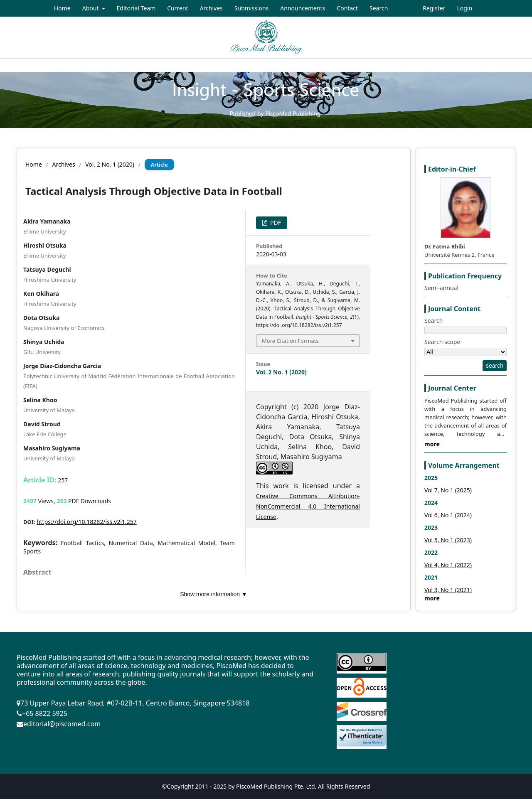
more (432, 444)
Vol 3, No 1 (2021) (448, 590)
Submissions (252, 8)
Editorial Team (136, 8)
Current (177, 8)
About (91, 8)
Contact (347, 8)
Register (434, 8)
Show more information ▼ (214, 594)
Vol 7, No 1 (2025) (448, 490)
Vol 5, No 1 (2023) (448, 540)
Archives (211, 8)
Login (464, 8)
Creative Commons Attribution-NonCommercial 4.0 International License (308, 506)
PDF (275, 222)
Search (379, 8)
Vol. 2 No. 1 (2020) (110, 164)
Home (62, 8)
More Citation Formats (290, 341)
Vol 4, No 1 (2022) (448, 565)
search (495, 366)
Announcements (303, 8)
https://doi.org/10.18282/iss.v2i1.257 (87, 522)
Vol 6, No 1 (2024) (448, 515)
